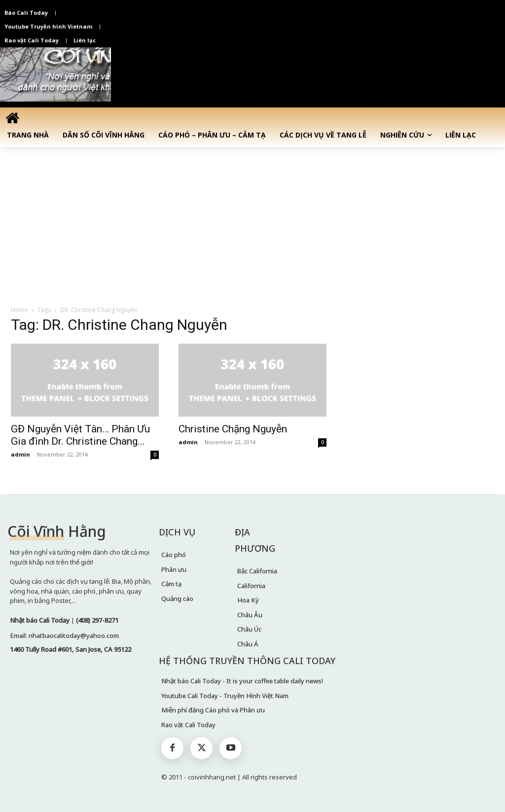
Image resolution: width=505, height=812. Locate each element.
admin (20, 454)
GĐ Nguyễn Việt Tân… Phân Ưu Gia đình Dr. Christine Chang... (80, 435)
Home (19, 310)
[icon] (12, 118)
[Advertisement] (252, 221)
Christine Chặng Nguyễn (233, 429)
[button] (97, 59)
